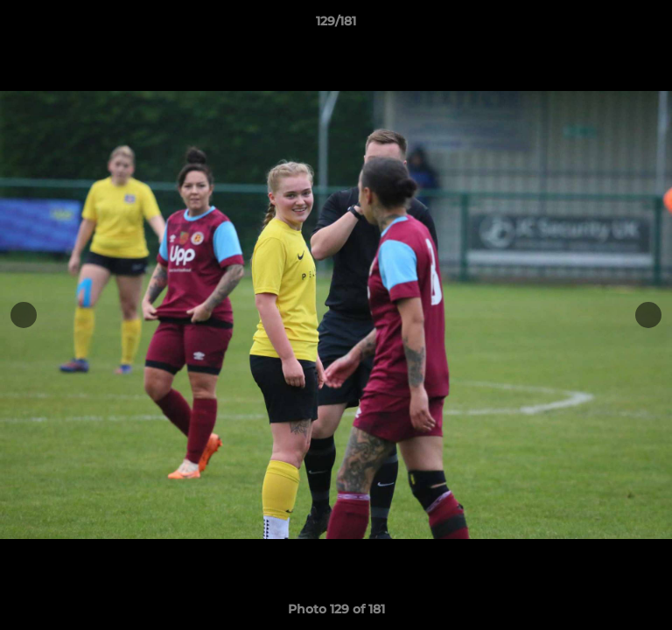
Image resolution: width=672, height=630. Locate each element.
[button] (651, 25)
